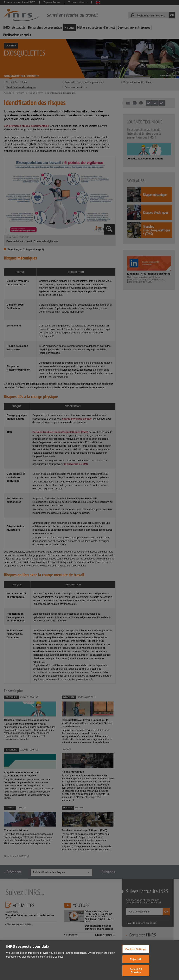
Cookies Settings (136, 952)
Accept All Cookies (136, 974)
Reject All (136, 962)
